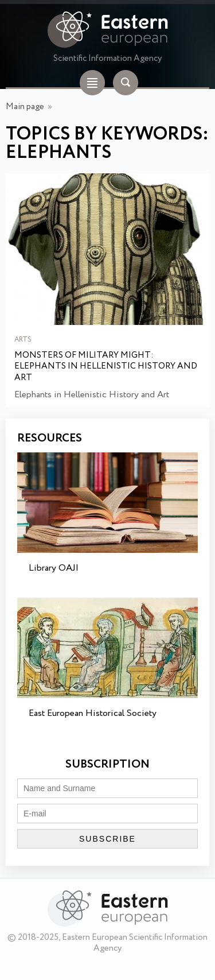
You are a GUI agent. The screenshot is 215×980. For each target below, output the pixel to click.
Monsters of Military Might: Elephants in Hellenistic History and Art (106, 367)
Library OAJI (54, 568)
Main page (25, 107)
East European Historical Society (93, 713)
